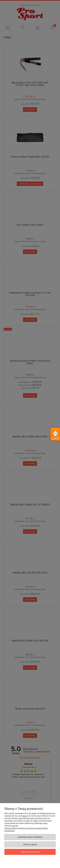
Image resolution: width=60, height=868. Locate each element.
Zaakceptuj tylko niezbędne (30, 837)
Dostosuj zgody (30, 844)
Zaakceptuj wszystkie (30, 852)
